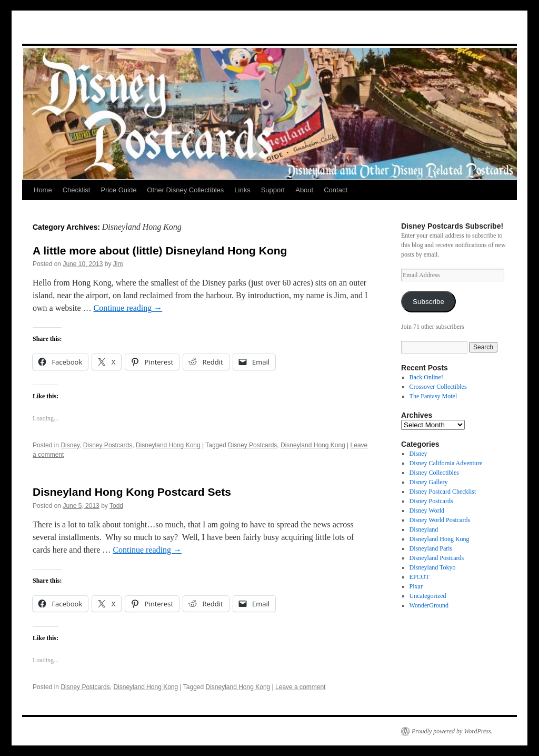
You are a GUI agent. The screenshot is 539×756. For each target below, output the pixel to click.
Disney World (427, 510)
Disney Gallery (429, 482)
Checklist (77, 190)
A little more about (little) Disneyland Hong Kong (160, 251)
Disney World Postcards (440, 520)
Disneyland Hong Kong (168, 445)
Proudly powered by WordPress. (452, 731)
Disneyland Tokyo (433, 567)
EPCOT (420, 577)
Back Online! (426, 377)
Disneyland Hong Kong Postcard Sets (132, 492)
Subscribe (428, 302)
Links (242, 190)
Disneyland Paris (431, 548)
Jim (118, 264)
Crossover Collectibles (438, 387)
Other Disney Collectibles (185, 190)
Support (273, 190)
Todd (116, 506)
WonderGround (429, 605)
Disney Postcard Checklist (443, 492)
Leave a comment (300, 687)
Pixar (416, 586)
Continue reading (128, 308)
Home (43, 190)
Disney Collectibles (434, 473)
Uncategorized (428, 596)
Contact (336, 190)
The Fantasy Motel (433, 396)
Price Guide (118, 190)
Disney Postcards (108, 445)
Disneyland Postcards (437, 558)
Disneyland (424, 529)
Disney (70, 445)
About (304, 190)
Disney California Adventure (446, 463)
